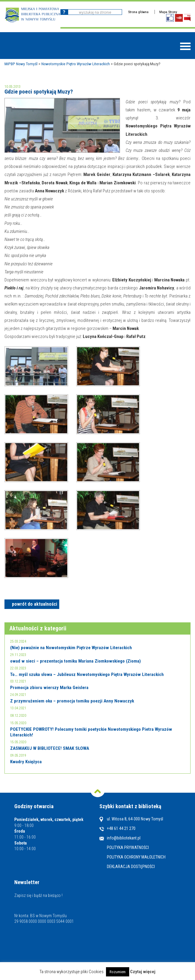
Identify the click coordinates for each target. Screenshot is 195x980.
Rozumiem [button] (118, 972)
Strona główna (138, 12)
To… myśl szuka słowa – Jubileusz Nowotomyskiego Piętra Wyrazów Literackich (87, 674)
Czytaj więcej (143, 972)
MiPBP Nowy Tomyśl (21, 64)
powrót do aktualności (35, 604)
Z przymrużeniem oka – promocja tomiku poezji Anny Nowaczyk (72, 701)
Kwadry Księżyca (26, 762)
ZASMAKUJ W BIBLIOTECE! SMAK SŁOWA (50, 748)
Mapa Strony (168, 12)
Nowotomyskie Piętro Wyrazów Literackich (76, 64)
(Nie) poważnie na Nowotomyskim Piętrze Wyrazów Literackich (71, 648)
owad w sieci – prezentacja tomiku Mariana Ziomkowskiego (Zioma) (75, 661)
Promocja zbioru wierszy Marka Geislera (49, 688)
